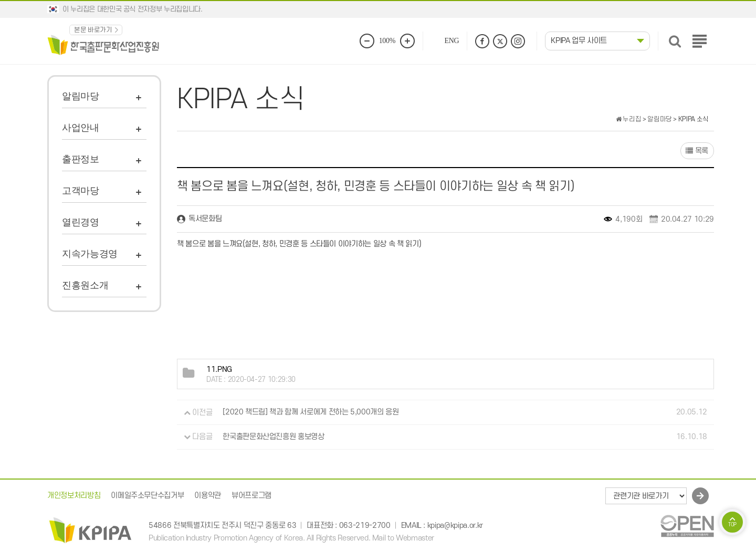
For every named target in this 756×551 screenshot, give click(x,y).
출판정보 (81, 159)
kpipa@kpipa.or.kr (455, 526)
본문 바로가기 (93, 30)
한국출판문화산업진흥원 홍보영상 (273, 437)
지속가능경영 (90, 254)
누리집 (628, 119)
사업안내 (81, 128)
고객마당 (81, 191)
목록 (697, 151)
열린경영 (81, 222)
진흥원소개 (85, 285)
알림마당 (81, 96)
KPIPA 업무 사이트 (579, 41)
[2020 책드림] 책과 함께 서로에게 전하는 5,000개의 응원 (311, 413)
